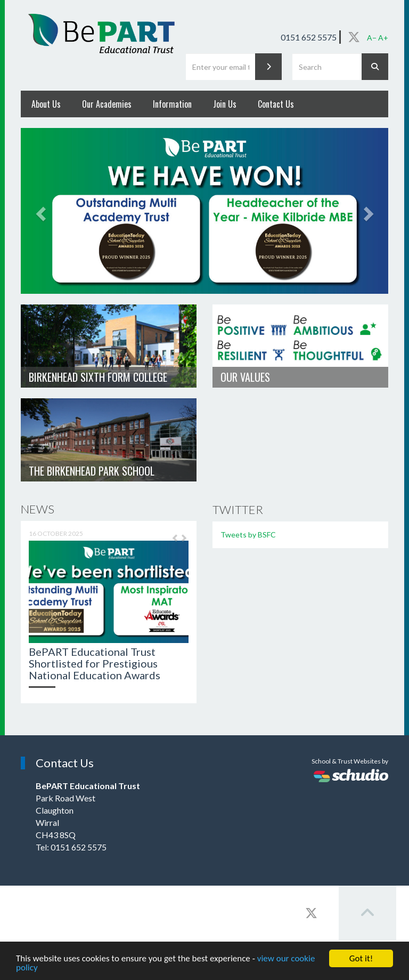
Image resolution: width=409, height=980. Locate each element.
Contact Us (276, 104)
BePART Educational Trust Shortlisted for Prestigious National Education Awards (95, 663)
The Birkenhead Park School (92, 471)
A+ (383, 38)
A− (372, 38)
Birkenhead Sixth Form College (98, 377)
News (38, 509)
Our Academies (107, 104)
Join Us (225, 104)
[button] (173, 542)
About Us (46, 104)
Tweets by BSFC (248, 535)
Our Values (245, 377)
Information (172, 104)
